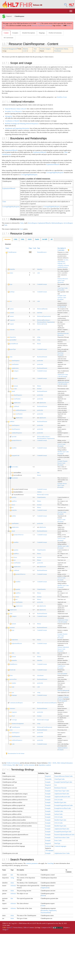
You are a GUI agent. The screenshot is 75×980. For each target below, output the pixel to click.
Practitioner (58, 51)
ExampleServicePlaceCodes (63, 808)
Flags (30, 248)
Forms (59, 674)
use (11, 301)
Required (61, 282)
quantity (14, 497)
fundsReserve (14, 664)
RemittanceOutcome (63, 333)
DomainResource (42, 252)
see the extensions (29, 765)
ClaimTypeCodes (59, 779)
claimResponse (16, 727)
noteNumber (15, 364)
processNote (13, 679)
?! (30, 273)
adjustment (15, 640)
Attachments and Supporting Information (17, 128)
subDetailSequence (21, 410)
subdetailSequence (17, 433)
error (11, 730)
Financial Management (10, 49)
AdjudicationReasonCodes (62, 797)
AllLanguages (63, 701)
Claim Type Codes (63, 288)
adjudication (15, 368)
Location (45, 495)
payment (12, 627)
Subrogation (9, 116)
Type (39, 248)
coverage (14, 720)
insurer (12, 316)
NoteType (60, 690)
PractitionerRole (42, 322)
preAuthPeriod (14, 344)
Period (39, 344)
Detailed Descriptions (28, 33)
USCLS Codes (62, 444)
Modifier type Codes (63, 452)
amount (16, 386)
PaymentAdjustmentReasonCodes (64, 835)
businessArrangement (18, 723)
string (39, 337)
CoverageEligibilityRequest (29, 175)
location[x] (15, 478)
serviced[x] (15, 467)
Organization (47, 316)
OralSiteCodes (59, 811)
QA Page (38, 928)
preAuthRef (13, 340)
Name (7, 248)
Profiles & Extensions (55, 33)
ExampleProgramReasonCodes (64, 805)
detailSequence (18, 395)
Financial (7, 16)
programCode (16, 455)
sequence (14, 712)
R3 (70, 26)
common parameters (32, 863)
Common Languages (63, 697)
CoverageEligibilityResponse (55, 173)
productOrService (17, 440)
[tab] (7, 239)
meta (67, 260)
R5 (62, 26)
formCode (13, 670)
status (11, 273)
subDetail (16, 406)
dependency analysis (45, 765)
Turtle (20, 765)
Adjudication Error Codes (62, 853)
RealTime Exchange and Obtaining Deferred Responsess (22, 124)
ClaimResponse (6, 154)
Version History (18, 928)
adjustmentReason (17, 643)
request (12, 324)
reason (16, 378)
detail (13, 391)
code (38, 273)
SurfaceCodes (58, 814)
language (60, 263)
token (12, 883)
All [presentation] (51, 239)
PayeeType (61, 353)
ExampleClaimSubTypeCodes (63, 782)
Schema (63, 763)
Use (59, 307)
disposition (13, 337)
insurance (13, 708)
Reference (40, 309)
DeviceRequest (32, 223)
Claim (66, 152)
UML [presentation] (16, 239)
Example (60, 299)
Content (6, 33)
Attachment (40, 675)
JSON (54, 763)
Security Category (45, 49)
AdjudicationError (63, 748)
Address (39, 492)
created (12, 313)
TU (30, 252)
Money (39, 386)
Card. (35, 248)
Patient (66, 49)
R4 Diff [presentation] (45, 239)
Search (9, 928)
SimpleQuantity (41, 497)
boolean (39, 716)
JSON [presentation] (30, 239)
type (11, 284)
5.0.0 (4, 26)
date (38, 472)
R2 (3, 28)
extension (66, 265)
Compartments (59, 49)
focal (13, 716)
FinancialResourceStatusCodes (64, 776)
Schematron (69, 763)
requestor (12, 320)
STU (39, 23)
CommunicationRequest (50, 703)
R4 (68, 26)
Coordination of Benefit (12, 121)
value (15, 389)
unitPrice (14, 501)
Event (21, 229)
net (13, 507)
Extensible (61, 290)
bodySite (14, 510)
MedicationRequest (57, 223)
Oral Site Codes (62, 512)
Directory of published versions (42, 26)
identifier (12, 269)
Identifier (40, 269)
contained (60, 265)
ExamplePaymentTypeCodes (63, 832)
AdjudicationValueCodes (62, 794)
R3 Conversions (9, 38)
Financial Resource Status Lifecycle (16, 109)
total (11, 613)
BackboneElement (42, 357)
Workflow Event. (62, 97)
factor (14, 505)
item (11, 357)
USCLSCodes (58, 800)
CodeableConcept (42, 284)
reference (13, 886)
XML (49, 763)
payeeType (13, 349)
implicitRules (61, 262)
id (64, 260)
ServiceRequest (68, 223)
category (16, 371)
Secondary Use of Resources (13, 111)
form (11, 675)
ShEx (14, 765)
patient (12, 309)
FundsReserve (61, 666)
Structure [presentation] (7, 239)
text (64, 263)
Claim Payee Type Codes (62, 791)
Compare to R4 (47, 928)
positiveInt (40, 361)
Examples (15, 33)
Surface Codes (61, 520)
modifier (14, 448)
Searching (50, 863)
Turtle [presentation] (37, 239)
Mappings (42, 33)
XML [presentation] (23, 239)
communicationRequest (16, 703)
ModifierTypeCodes (60, 802)
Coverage (46, 720)
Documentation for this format (15, 753)
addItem (12, 421)
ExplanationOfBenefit (11, 150)
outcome (12, 329)
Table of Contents (29, 928)
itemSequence (16, 361)
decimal (39, 389)
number (14, 683)
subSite (14, 516)
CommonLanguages (60, 846)
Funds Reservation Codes (62, 838)
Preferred (61, 699)
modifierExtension (63, 267)
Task (6, 225)
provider (14, 437)
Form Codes (58, 840)
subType (12, 292)
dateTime (40, 313)
